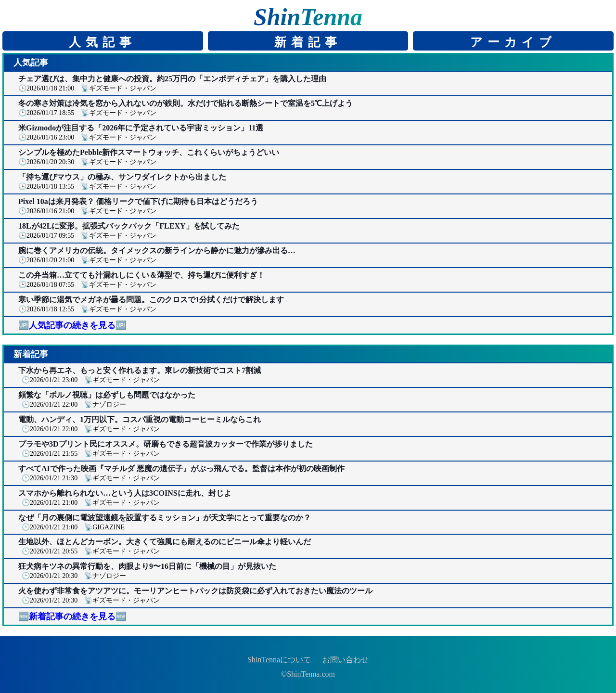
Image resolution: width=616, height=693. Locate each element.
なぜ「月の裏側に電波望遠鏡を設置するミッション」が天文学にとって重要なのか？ (165, 518)
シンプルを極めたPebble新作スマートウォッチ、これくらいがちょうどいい (149, 152)
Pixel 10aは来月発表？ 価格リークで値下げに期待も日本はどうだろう (138, 201)
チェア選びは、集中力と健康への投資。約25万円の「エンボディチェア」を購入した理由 (172, 79)
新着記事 (308, 42)
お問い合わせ (346, 660)
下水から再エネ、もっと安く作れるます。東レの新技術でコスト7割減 (140, 370)
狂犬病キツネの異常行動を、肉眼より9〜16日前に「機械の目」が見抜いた (147, 566)
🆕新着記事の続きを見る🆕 (72, 616)
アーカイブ (513, 42)
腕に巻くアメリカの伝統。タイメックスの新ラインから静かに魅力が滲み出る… (157, 250)
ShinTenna (308, 17)
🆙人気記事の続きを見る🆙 (72, 325)
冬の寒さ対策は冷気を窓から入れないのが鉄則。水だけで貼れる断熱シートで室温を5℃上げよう (186, 103)
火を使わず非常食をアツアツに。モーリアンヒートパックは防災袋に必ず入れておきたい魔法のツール (195, 591)
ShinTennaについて (279, 660)
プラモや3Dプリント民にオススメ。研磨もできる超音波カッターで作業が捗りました (166, 444)
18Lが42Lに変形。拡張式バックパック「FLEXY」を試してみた (129, 226)
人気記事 (103, 42)
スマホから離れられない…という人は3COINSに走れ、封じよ (125, 493)
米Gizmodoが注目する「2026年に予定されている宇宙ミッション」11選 (141, 128)
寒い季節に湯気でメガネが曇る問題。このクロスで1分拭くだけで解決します (151, 300)
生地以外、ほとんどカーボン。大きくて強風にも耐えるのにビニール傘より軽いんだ (165, 542)
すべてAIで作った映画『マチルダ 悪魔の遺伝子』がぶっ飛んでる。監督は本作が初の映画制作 (181, 468)
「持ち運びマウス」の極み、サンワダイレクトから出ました (122, 177)
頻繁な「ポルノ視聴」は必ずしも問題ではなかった (107, 395)
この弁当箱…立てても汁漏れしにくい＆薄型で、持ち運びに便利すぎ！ (141, 275)
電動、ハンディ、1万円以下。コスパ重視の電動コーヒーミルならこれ (140, 419)
